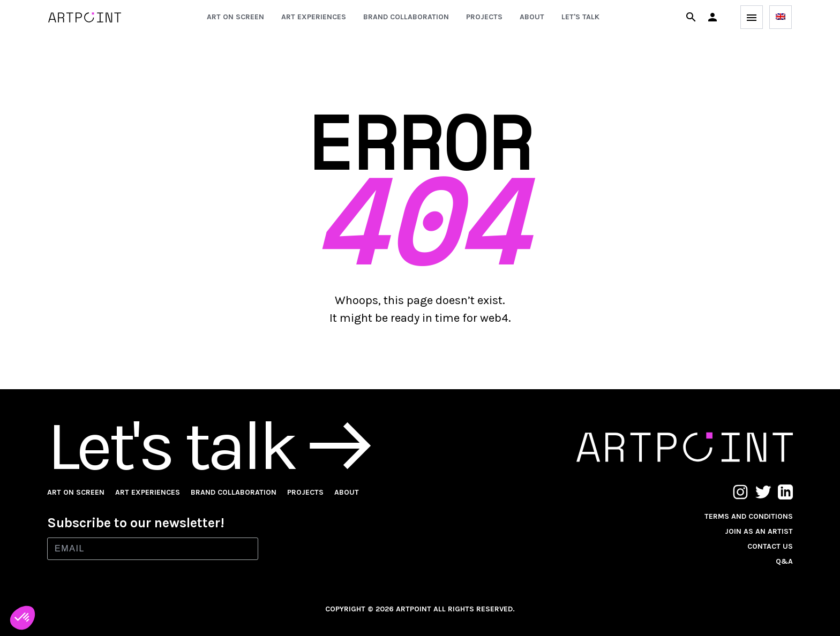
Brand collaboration (406, 17)
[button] (712, 17)
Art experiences (314, 17)
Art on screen (235, 17)
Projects (484, 17)
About (532, 17)
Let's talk (580, 17)
